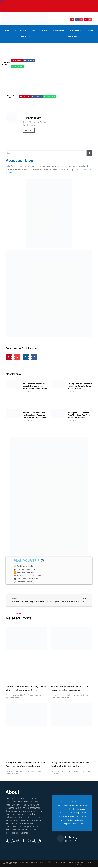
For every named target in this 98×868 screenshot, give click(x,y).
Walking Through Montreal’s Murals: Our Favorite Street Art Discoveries (80, 386)
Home (7, 31)
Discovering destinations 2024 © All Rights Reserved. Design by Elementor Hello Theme (22, 863)
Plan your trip (20, 31)
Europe (45, 31)
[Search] (89, 153)
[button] (2, 2)
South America (75, 31)
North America (59, 31)
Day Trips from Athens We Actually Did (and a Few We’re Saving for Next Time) (35, 386)
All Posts (29, 130)
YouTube (90, 31)
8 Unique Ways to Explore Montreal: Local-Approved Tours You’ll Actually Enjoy (34, 415)
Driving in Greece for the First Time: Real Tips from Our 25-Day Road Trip (79, 415)
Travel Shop (26, 37)
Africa (34, 31)
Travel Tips (73, 37)
